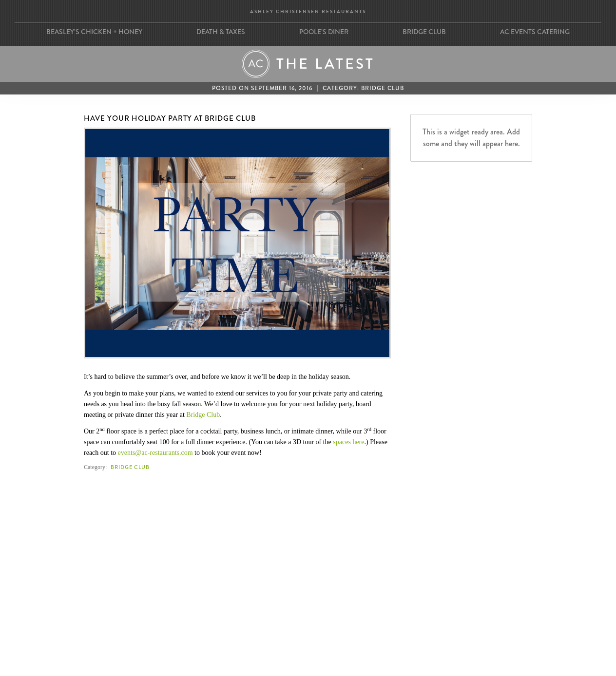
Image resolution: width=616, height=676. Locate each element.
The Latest (326, 64)
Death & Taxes (221, 32)
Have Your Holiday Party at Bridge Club (170, 118)
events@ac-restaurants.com (155, 453)
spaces (342, 442)
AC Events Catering (535, 32)
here (358, 442)
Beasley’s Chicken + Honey (94, 32)
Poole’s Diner (324, 32)
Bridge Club (424, 32)
